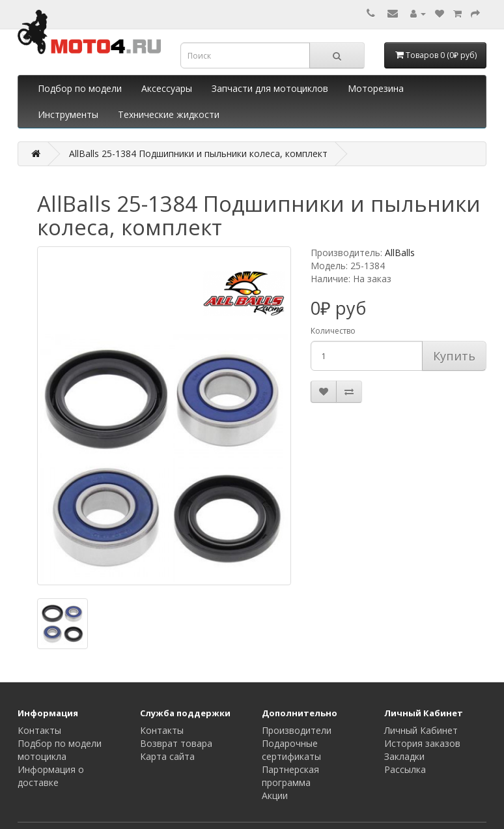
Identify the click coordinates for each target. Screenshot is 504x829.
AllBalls (400, 253)
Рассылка (405, 769)
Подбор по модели (80, 88)
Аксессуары (167, 88)
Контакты (39, 730)
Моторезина (376, 88)
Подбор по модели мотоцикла (60, 750)
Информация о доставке (51, 776)
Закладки (404, 756)
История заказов (422, 743)
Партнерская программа (290, 776)
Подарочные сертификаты (291, 750)
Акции (275, 795)
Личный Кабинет (421, 730)
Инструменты (68, 114)
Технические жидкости (169, 114)
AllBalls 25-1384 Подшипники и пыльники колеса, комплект (198, 153)
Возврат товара (176, 743)
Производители (297, 730)
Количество (333, 331)
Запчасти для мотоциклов (270, 88)
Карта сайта (167, 756)
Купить (454, 356)
